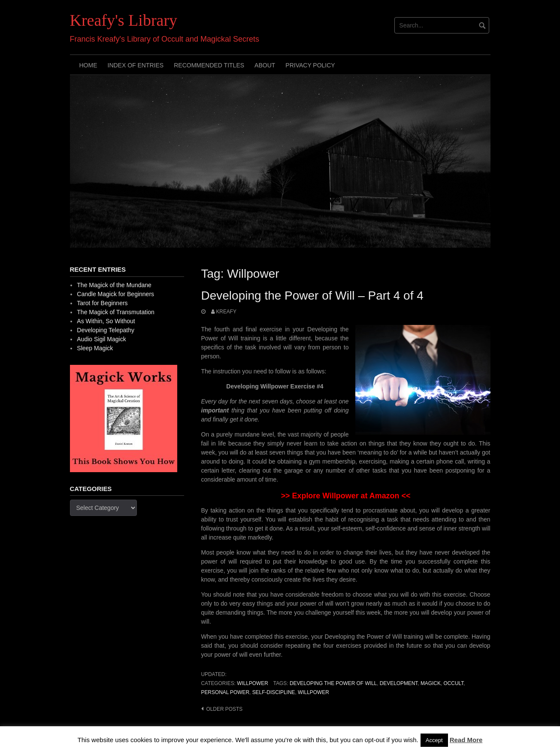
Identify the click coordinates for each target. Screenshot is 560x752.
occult (453, 683)
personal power (226, 692)
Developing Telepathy (106, 330)
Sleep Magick (95, 348)
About (265, 65)
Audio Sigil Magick (101, 339)
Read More (466, 740)
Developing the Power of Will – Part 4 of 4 (312, 296)
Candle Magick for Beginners (115, 294)
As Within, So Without (106, 321)
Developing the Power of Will (333, 683)
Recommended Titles (209, 65)
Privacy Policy (310, 65)
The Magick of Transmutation (116, 312)
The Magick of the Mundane (114, 285)
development (399, 683)
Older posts (225, 709)
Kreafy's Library (124, 20)
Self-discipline (274, 692)
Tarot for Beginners (102, 303)
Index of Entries (136, 65)
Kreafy (226, 312)
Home (88, 65)
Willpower (253, 683)
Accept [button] (434, 740)
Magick (431, 683)
